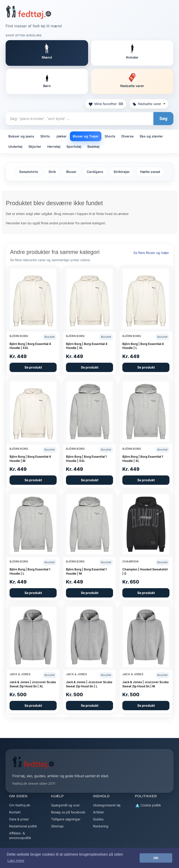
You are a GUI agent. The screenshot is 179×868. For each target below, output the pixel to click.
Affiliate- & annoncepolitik (20, 835)
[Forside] (29, 12)
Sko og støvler (151, 136)
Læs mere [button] (16, 861)
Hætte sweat (150, 172)
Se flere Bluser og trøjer (151, 253)
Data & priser (19, 819)
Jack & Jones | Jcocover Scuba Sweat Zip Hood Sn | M (145, 684)
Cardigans (95, 172)
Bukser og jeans (21, 136)
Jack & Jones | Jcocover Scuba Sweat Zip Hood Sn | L (89, 684)
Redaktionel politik (23, 826)
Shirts (45, 136)
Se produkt (33, 367)
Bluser (71, 172)
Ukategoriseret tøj (107, 805)
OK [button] (156, 858)
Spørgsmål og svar (65, 805)
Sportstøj (74, 146)
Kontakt (15, 812)
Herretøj (54, 146)
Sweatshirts (29, 172)
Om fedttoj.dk (20, 805)
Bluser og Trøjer (86, 136)
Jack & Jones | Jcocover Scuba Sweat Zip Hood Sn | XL (33, 684)
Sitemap (57, 826)
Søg (163, 118)
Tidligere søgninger (66, 819)
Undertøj (15, 146)
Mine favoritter (106, 104)
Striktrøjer (122, 172)
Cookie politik (148, 805)
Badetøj (93, 146)
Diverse (127, 136)
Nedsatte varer (149, 104)
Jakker (61, 136)
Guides (98, 819)
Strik (52, 172)
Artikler (98, 812)
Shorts (110, 136)
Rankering (101, 826)
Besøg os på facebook (68, 812)
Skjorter (35, 146)
